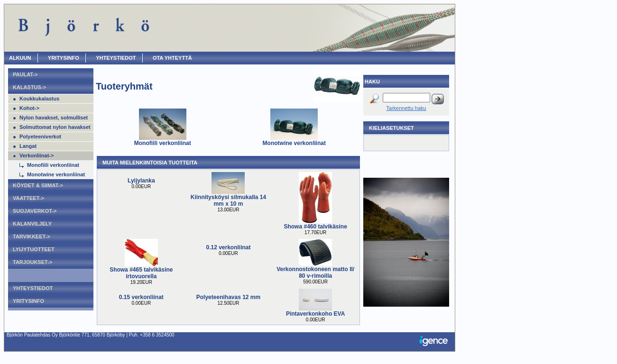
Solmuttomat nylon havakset (55, 127)
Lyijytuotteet (34, 249)
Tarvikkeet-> (32, 237)
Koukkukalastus (39, 99)
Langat (28, 146)
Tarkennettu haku (406, 108)
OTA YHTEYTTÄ (172, 58)
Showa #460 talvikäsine (315, 227)
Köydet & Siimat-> (38, 185)
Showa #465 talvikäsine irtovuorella (141, 273)
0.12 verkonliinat (228, 247)
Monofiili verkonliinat (53, 165)
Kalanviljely (32, 224)
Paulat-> (25, 74)
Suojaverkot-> (35, 211)
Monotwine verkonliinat (56, 174)
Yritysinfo (64, 58)
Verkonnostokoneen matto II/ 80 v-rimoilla (315, 273)
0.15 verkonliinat (141, 297)
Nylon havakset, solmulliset (54, 118)
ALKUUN (20, 58)
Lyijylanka (141, 181)
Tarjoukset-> (32, 262)
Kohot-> (29, 108)
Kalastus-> (29, 87)
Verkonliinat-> (37, 155)
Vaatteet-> (28, 198)
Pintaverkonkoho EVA (315, 314)
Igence (436, 342)
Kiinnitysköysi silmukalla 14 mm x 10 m (228, 200)
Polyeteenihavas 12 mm (228, 297)
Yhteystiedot (116, 58)
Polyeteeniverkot (40, 136)
